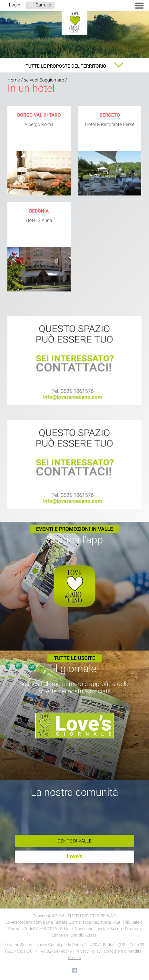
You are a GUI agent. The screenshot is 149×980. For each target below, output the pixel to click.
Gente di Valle (74, 841)
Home (14, 80)
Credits (74, 958)
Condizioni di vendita (123, 951)
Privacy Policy (88, 951)
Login (15, 5)
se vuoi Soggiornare (44, 80)
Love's (75, 857)
